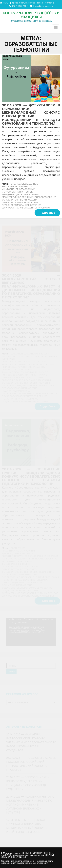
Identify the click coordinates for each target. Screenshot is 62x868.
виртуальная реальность (17, 187)
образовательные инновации (20, 200)
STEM (14, 184)
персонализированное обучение (22, 205)
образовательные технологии (20, 202)
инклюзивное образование (18, 189)
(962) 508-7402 (20, 6)
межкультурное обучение (17, 197)
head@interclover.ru (43, 6)
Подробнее (47, 213)
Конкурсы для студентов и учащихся (31, 15)
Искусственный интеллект (18, 192)
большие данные (28, 184)
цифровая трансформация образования (26, 208)
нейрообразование (45, 197)
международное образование (20, 194)
